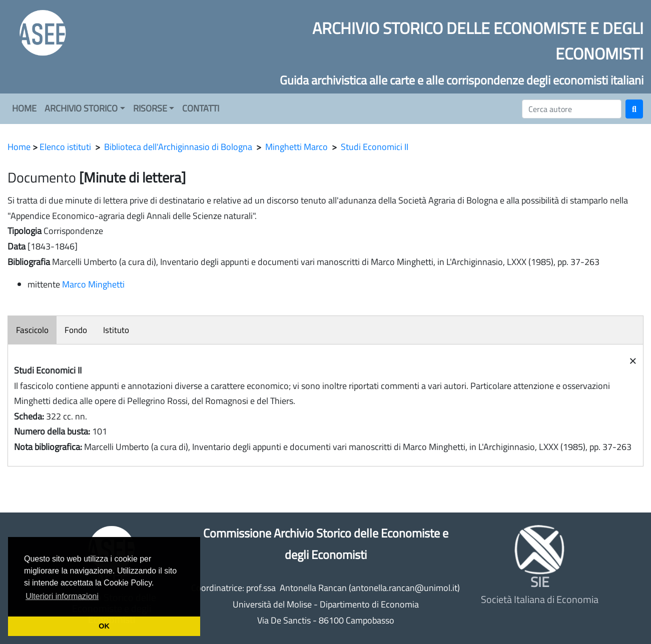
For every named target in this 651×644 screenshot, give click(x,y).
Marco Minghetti (93, 284)
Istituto (116, 330)
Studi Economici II (375, 147)
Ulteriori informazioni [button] (62, 596)
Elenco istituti (65, 147)
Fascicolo (32, 330)
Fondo (76, 330)
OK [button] (104, 626)
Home (19, 147)
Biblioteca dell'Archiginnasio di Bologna (178, 147)
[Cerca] (572, 109)
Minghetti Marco (296, 147)
